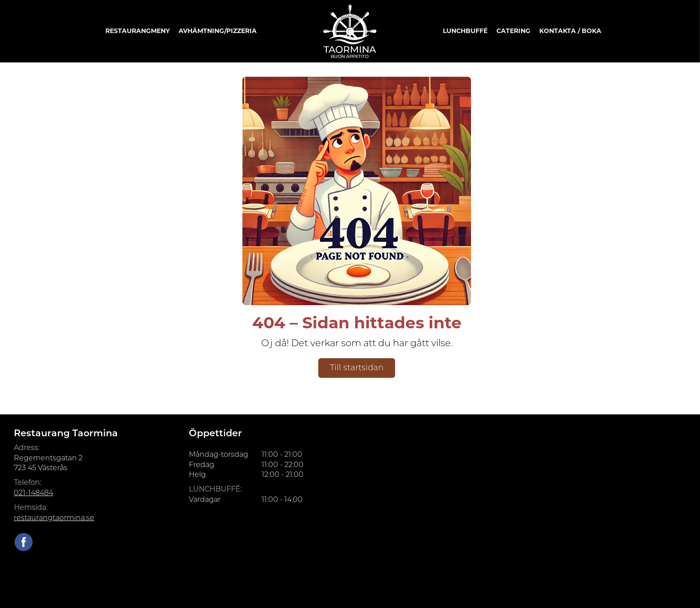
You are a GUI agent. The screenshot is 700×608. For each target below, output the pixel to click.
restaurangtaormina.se (54, 518)
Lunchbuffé (465, 31)
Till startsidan (357, 368)
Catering (513, 31)
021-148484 (33, 493)
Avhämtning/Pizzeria (218, 31)
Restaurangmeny (137, 31)
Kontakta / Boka (570, 31)
